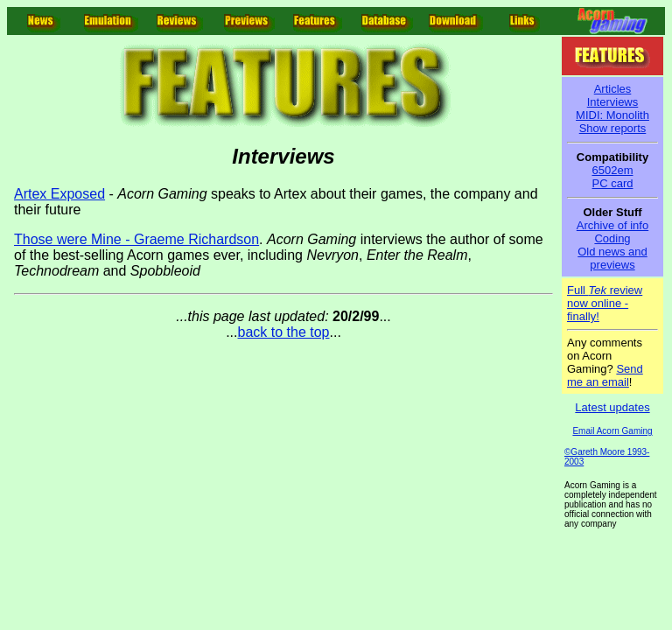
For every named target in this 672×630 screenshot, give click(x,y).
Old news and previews (612, 258)
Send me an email (605, 375)
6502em (613, 170)
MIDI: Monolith (612, 115)
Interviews (613, 102)
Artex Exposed (59, 194)
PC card (613, 183)
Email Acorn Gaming (612, 431)
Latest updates (612, 407)
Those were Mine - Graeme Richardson (136, 239)
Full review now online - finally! (605, 303)
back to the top (284, 332)
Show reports (613, 128)
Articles (613, 89)
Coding (612, 238)
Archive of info (612, 225)
